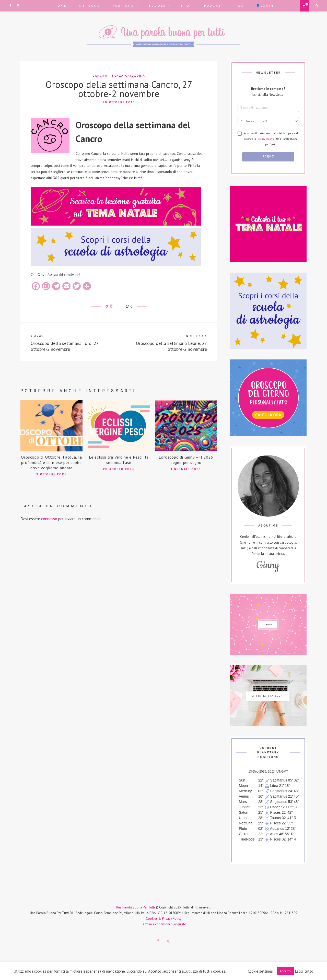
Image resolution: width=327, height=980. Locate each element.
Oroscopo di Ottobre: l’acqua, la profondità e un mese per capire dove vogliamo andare (51, 462)
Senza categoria (129, 76)
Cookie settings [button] (260, 971)
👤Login (265, 6)
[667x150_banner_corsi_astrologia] (116, 265)
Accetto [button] (285, 971)
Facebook (10, 6)
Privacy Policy (265, 139)
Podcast (214, 6)
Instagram (18, 6)
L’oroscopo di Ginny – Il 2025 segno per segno (186, 460)
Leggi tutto (304, 971)
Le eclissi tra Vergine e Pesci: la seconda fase (119, 460)
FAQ (240, 6)
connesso (49, 519)
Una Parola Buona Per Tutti (135, 907)
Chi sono (90, 6)
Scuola (157, 6)
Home (61, 6)
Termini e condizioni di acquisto (164, 924)
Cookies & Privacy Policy (164, 919)
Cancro (100, 76)
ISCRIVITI (268, 157)
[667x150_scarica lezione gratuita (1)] (116, 224)
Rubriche (123, 6)
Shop (186, 6)
